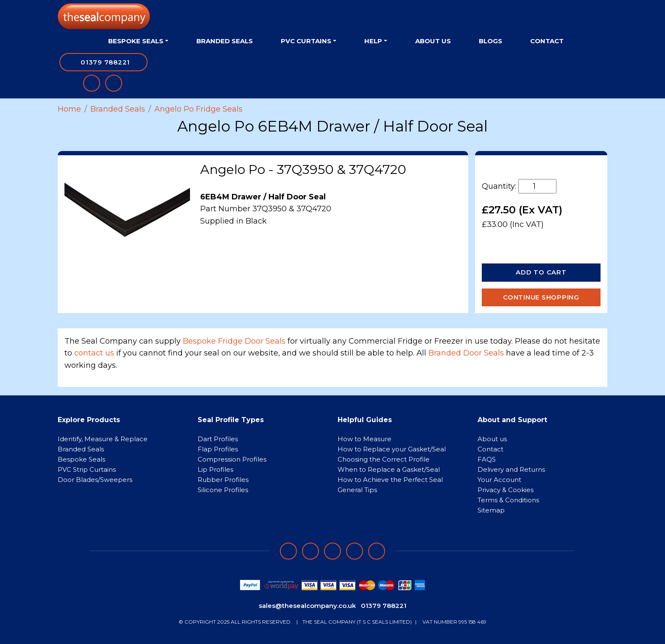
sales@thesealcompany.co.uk (307, 606)
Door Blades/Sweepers (95, 480)
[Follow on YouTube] (377, 551)
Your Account (499, 480)
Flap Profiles (218, 449)
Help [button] (373, 41)
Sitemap (491, 510)
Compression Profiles (232, 459)
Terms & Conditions (508, 500)
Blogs (490, 41)
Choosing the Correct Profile (384, 459)
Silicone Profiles (223, 490)
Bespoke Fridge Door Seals (234, 341)
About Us (433, 41)
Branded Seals (225, 41)
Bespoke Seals (81, 459)
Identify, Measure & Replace (103, 439)
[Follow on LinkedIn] (310, 551)
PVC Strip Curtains (87, 469)
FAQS (487, 459)
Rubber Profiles (223, 480)
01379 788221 (384, 606)
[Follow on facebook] (288, 551)
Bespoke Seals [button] (136, 41)
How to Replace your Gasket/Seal (392, 449)
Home (69, 109)
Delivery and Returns (511, 469)
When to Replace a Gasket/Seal (389, 469)
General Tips (357, 490)
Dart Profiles (218, 439)
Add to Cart (541, 272)
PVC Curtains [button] (306, 41)
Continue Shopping (541, 297)
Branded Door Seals (466, 353)
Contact (547, 41)
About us (492, 439)
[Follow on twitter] (355, 551)
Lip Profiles (215, 469)
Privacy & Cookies (506, 490)
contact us (94, 353)
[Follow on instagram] (332, 551)
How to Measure (365, 439)
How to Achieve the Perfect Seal (390, 480)
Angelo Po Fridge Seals (198, 109)
